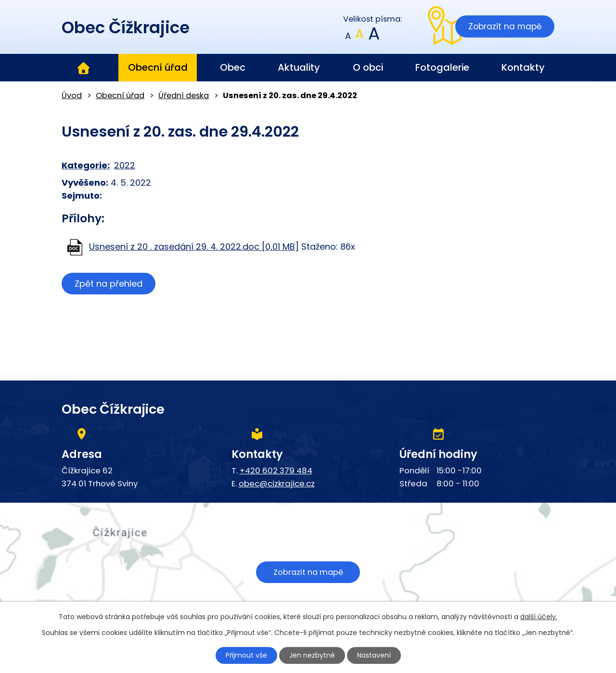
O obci (368, 67)
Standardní (360, 36)
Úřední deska (184, 95)
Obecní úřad (158, 67)
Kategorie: (86, 165)
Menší (348, 36)
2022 (125, 165)
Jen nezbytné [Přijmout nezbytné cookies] (312, 655)
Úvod (83, 68)
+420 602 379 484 (276, 470)
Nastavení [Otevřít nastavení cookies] (374, 655)
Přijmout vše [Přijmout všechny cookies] (246, 655)
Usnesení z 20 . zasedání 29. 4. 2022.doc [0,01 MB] (194, 247)
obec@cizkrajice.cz (277, 483)
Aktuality (299, 67)
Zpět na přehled (109, 284)
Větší (373, 36)
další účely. (539, 617)
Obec (233, 67)
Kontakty (523, 67)
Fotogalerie (442, 67)
